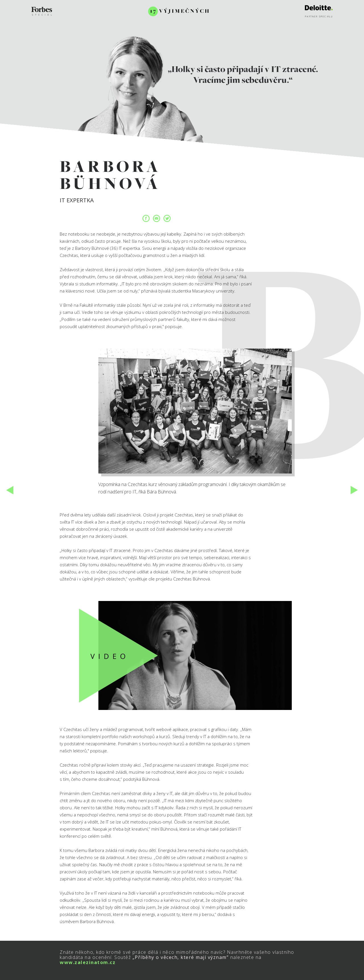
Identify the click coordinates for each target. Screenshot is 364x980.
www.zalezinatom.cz (88, 962)
